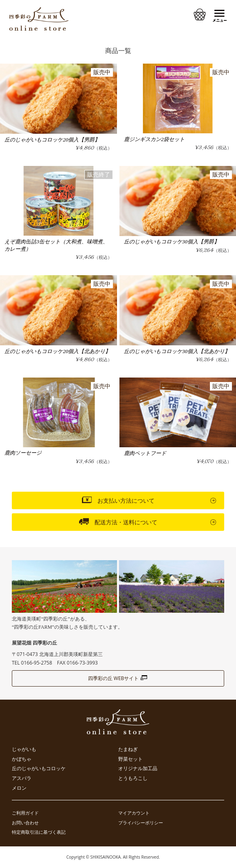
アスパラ (22, 778)
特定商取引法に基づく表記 (39, 832)
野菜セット (130, 759)
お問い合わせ (25, 823)
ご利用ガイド (25, 813)
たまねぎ (128, 749)
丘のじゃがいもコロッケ (39, 769)
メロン (19, 788)
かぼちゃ (22, 759)
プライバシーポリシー (141, 823)
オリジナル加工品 (138, 769)
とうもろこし (133, 778)
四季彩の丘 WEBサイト (118, 678)
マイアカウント (134, 813)
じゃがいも (24, 749)
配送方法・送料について (118, 521)
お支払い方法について (118, 500)
